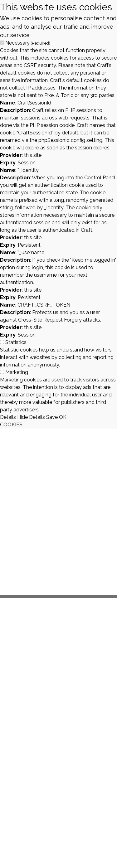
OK (63, 417)
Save (52, 417)
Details (8, 417)
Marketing (17, 372)
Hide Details (31, 417)
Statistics (16, 342)
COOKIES (11, 425)
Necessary (28, 43)
